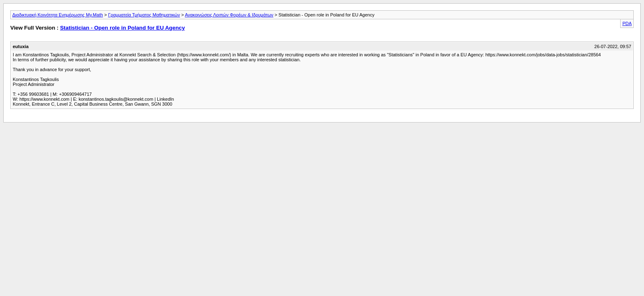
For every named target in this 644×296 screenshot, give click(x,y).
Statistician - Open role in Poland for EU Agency (122, 28)
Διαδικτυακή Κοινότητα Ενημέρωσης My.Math (58, 15)
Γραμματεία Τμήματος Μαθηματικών (144, 15)
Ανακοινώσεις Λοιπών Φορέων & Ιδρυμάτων (229, 15)
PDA (627, 23)
